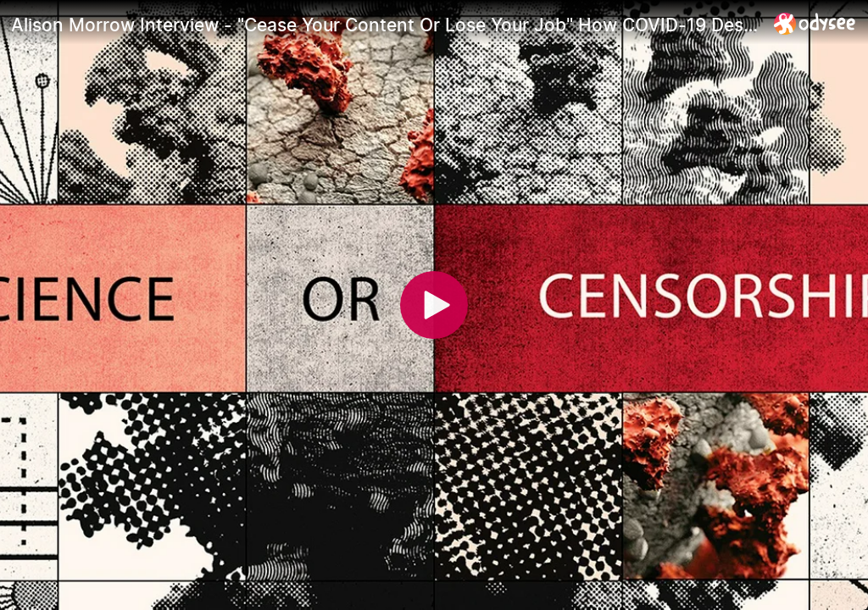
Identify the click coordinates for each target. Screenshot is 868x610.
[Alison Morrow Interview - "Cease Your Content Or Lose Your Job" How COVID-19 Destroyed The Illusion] (386, 25)
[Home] (815, 23)
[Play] (434, 305)
